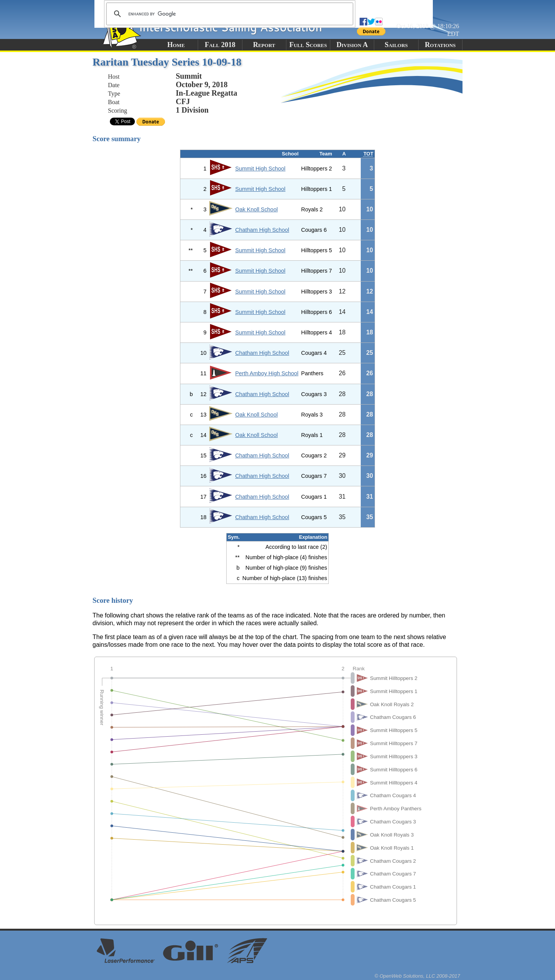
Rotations (440, 45)
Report (264, 45)
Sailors (396, 45)
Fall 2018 (220, 45)
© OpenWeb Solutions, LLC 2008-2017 (417, 976)
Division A (352, 45)
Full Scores (308, 45)
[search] (229, 14)
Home (176, 45)
